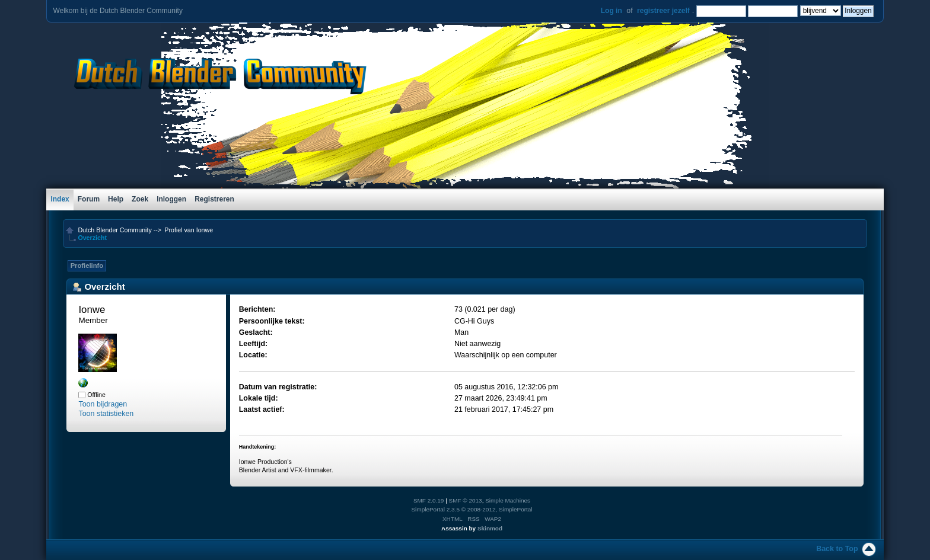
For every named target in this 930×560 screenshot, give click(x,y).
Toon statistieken (106, 414)
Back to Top (837, 549)
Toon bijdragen (103, 404)
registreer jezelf (663, 11)
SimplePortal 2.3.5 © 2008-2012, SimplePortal (472, 509)
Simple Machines (508, 500)
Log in (611, 11)
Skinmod (490, 528)
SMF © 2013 (466, 500)
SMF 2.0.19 (429, 500)
